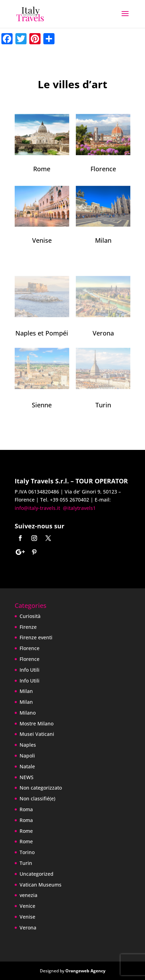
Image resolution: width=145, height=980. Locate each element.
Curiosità (30, 616)
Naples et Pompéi (42, 333)
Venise (42, 240)
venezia (28, 895)
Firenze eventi (36, 637)
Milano (28, 713)
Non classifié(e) (37, 798)
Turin (103, 405)
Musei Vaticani (37, 734)
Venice (27, 906)
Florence (103, 169)
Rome (42, 169)
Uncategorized (37, 874)
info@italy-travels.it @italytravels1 (55, 508)
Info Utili (30, 670)
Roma (26, 809)
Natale (27, 766)
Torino (27, 852)
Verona (103, 333)
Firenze (28, 627)
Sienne (42, 405)
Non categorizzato (41, 788)
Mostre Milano (37, 723)
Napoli (27, 756)
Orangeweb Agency (85, 971)
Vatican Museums (41, 885)
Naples (28, 745)
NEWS (27, 777)
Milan (103, 240)
